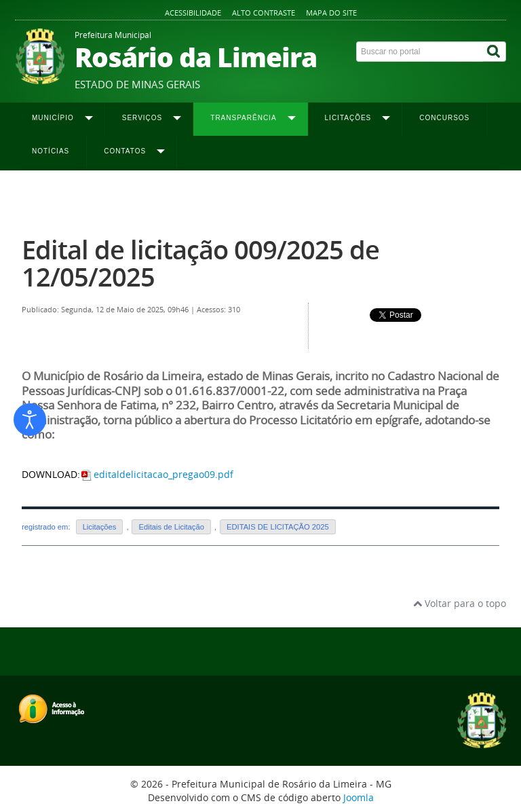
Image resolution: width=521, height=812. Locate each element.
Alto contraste (264, 13)
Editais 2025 (254, 198)
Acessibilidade (193, 13)
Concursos (444, 118)
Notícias (51, 151)
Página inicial (47, 198)
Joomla (359, 797)
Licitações (100, 527)
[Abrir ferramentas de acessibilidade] (30, 420)
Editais (211, 198)
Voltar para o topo (460, 603)
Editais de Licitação (171, 527)
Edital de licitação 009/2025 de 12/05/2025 (200, 263)
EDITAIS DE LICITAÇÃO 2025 (278, 527)
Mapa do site (331, 13)
